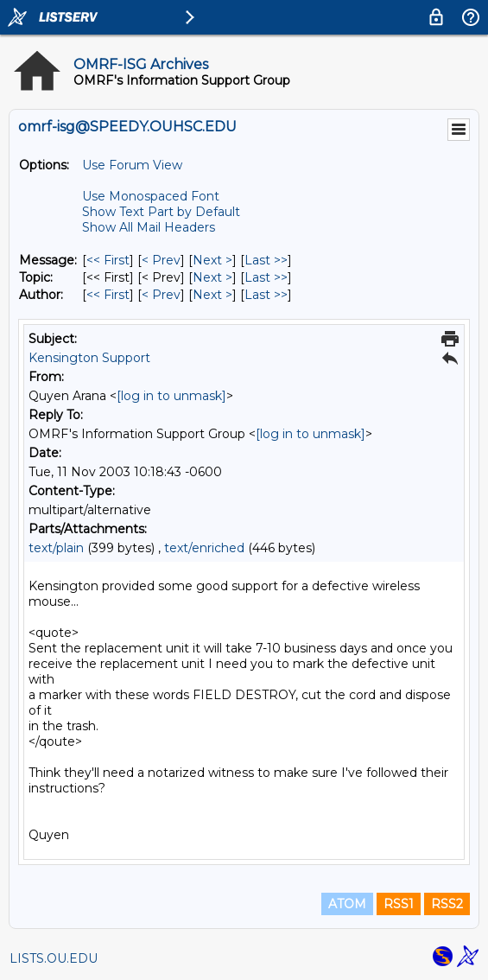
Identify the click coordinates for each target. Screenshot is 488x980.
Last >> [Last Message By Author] (266, 295)
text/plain (56, 548)
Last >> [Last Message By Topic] (266, 277)
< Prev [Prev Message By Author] (161, 295)
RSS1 (399, 904)
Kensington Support (89, 358)
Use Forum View (132, 165)
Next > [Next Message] (212, 260)
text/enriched (204, 548)
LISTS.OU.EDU (54, 958)
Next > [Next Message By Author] (212, 295)
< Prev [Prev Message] (161, 260)
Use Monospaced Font (151, 196)
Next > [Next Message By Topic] (212, 277)
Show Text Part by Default (161, 212)
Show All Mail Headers (149, 227)
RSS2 (447, 904)
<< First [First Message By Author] (108, 295)
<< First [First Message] (108, 260)
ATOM (347, 904)
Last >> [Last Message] (266, 260)
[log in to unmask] (171, 396)
